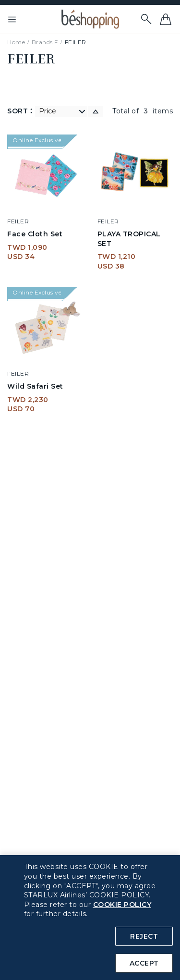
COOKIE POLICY (122, 905)
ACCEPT (144, 963)
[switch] (96, 111)
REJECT (144, 936)
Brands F (45, 42)
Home (16, 42)
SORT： (21, 111)
